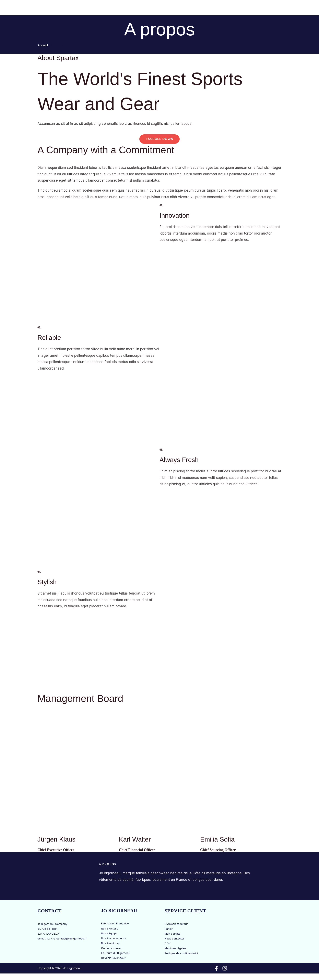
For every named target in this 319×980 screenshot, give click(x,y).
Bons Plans (110, 8)
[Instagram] (225, 968)
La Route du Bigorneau (209, 8)
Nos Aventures (110, 943)
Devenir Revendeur (113, 958)
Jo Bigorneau (167, 8)
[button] (145, 8)
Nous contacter (174, 938)
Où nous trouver (111, 948)
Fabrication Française (115, 924)
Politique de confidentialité (181, 953)
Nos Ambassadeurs (114, 938)
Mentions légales (175, 948)
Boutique (137, 8)
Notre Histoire (110, 928)
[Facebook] (216, 968)
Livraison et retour (176, 924)
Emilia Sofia (217, 840)
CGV (168, 943)
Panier (169, 929)
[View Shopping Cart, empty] (268, 8)
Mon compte (173, 934)
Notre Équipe (109, 933)
